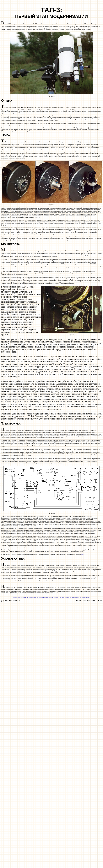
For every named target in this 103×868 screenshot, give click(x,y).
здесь (83, 554)
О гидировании (31, 597)
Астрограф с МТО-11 (58, 597)
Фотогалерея (22, 597)
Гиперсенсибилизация (72, 597)
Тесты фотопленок (85, 597)
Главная (15, 597)
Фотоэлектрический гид (44, 597)
